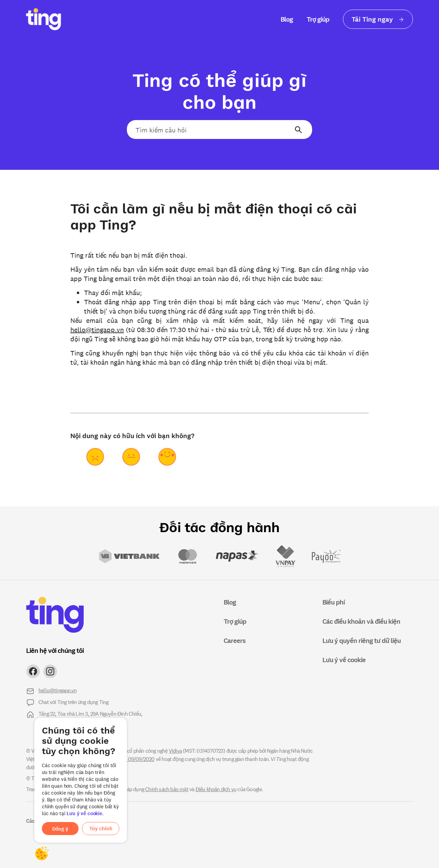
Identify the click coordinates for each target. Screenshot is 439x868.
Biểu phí (334, 602)
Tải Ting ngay (378, 19)
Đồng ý (60, 829)
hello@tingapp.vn (97, 329)
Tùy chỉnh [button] (101, 828)
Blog (287, 19)
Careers (235, 640)
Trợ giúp (318, 19)
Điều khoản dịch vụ (216, 789)
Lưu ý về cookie (84, 813)
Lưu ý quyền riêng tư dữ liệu (361, 640)
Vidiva (175, 750)
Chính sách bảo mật (167, 789)
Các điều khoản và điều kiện (361, 621)
